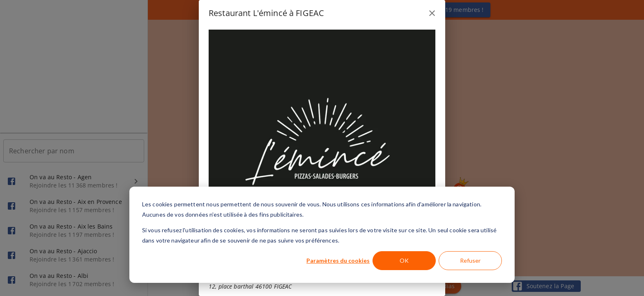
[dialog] (322, 235)
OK (404, 260)
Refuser (470, 260)
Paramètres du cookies (338, 260)
